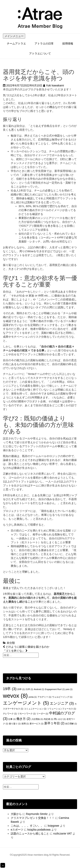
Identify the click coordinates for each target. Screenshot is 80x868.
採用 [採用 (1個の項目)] (25, 724)
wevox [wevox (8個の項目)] (15, 696)
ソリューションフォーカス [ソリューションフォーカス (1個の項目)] (62, 709)
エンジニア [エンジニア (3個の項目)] (62, 703)
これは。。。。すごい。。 (27, 826)
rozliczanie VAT (63, 834)
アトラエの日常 (44, 44)
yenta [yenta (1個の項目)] (33, 697)
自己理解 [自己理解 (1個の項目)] (71, 724)
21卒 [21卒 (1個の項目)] (29, 689)
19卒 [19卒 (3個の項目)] (10, 689)
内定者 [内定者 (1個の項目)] (48, 719)
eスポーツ (17, 830)
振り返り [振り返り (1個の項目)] (15, 724)
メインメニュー (14, 36)
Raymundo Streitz (37, 814)
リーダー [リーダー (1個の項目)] (42, 714)
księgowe (53, 826)
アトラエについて (40, 54)
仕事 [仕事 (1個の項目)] (12, 719)
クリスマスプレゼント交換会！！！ (33, 818)
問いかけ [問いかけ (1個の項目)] (60, 719)
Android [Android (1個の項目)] (39, 689)
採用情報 (68, 44)
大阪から (16, 814)
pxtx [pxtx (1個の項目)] (69, 689)
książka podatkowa (39, 830)
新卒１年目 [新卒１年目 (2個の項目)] (54, 723)
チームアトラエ (16, 44)
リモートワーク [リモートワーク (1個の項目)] (27, 714)
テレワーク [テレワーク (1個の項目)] (10, 714)
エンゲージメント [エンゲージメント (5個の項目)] (26, 703)
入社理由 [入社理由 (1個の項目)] (37, 719)
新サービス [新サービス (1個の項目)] (37, 724)
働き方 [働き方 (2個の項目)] (23, 719)
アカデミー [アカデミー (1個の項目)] (44, 697)
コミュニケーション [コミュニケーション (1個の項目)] (35, 709)
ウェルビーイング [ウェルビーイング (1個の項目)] (62, 697)
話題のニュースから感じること (30, 834)
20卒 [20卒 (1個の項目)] (21, 689)
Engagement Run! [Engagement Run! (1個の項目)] (55, 689)
